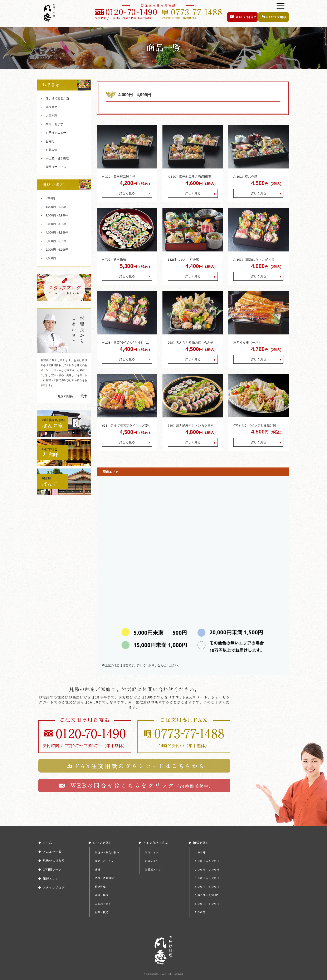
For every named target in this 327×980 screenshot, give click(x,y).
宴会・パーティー (106, 861)
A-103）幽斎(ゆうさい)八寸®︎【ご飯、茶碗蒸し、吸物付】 (127, 342)
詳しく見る (127, 193)
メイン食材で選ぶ (155, 843)
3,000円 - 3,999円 (57, 224)
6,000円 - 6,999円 (57, 250)
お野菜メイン (153, 870)
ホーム (47, 843)
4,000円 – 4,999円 (207, 887)
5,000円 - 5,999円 (57, 241)
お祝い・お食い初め (107, 853)
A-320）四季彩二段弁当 (119, 177)
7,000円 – (201, 912)
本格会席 (52, 107)
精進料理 (100, 887)
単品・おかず (54, 124)
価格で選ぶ (201, 843)
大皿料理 (52, 116)
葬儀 (98, 870)
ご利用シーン (52, 870)
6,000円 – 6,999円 (207, 904)
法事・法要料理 (104, 878)
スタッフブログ (54, 888)
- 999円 (50, 198)
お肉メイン (152, 853)
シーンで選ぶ (102, 843)
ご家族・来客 (103, 904)
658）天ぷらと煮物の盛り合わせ (191, 342)
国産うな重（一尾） (247, 342)
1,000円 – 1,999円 (207, 861)
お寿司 (50, 141)
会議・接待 (102, 895)
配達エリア (51, 879)
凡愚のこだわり (54, 861)
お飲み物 (52, 150)
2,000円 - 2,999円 (57, 215)
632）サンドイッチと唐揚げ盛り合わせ (258, 425)
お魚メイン (152, 861)
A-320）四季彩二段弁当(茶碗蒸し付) (193, 177)
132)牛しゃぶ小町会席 (183, 259)
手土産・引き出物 (57, 158)
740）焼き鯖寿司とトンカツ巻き (191, 425)
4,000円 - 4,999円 (57, 232)
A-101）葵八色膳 (245, 177)
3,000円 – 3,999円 (207, 878)
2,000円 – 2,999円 (207, 870)
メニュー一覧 (52, 852)
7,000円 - (52, 258)
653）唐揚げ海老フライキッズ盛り (126, 425)
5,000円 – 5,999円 (207, 895)
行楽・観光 (102, 912)
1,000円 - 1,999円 (57, 207)
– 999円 (200, 853)
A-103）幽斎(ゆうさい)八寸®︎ (254, 259)
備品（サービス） (57, 167)
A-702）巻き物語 (114, 259)
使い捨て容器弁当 (57, 98)
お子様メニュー (56, 133)
